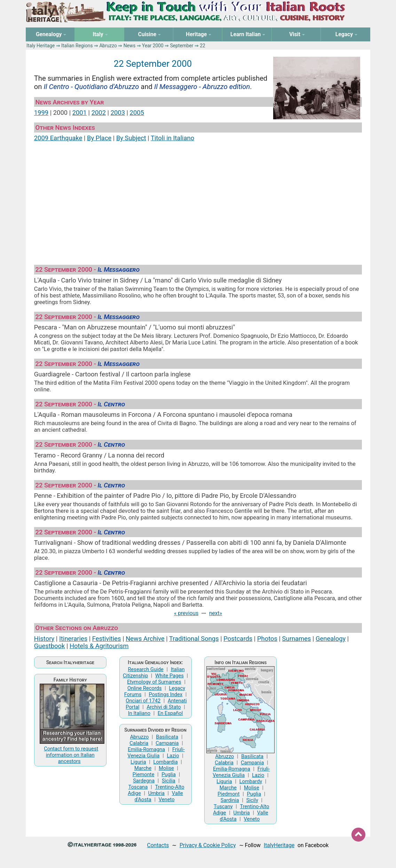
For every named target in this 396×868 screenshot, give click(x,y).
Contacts (158, 845)
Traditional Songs (194, 639)
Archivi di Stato (164, 707)
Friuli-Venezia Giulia (156, 752)
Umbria (156, 793)
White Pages (169, 676)
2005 (137, 113)
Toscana (138, 787)
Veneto (167, 799)
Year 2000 (153, 46)
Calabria (139, 743)
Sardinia (230, 800)
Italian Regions (77, 46)
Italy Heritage (41, 46)
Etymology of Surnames (154, 682)
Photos (267, 639)
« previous (186, 613)
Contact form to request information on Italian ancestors (71, 755)
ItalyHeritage (279, 845)
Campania (167, 743)
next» (216, 613)
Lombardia (166, 762)
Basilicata (167, 737)
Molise (166, 768)
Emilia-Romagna (146, 749)
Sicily (252, 800)
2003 (118, 113)
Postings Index (166, 694)
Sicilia (169, 781)
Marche (143, 768)
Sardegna (144, 781)
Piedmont (228, 794)
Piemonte (144, 774)
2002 (99, 113)
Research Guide (145, 669)
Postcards (238, 639)
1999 (41, 113)
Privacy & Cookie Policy (208, 845)
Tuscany (223, 806)
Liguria (138, 762)
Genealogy (331, 639)
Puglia (169, 774)
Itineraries (73, 639)
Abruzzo (108, 46)
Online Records (145, 688)
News (130, 46)
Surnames (297, 639)
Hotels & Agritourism (99, 646)
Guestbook (50, 646)
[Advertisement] (198, 200)
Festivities (107, 639)
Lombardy (251, 781)
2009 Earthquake (58, 138)
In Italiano (139, 713)
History (44, 639)
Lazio (173, 756)
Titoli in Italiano (172, 138)
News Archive (145, 639)
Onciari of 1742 (143, 701)
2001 (80, 113)
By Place (99, 138)
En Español (170, 713)
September (182, 46)
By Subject (131, 138)
